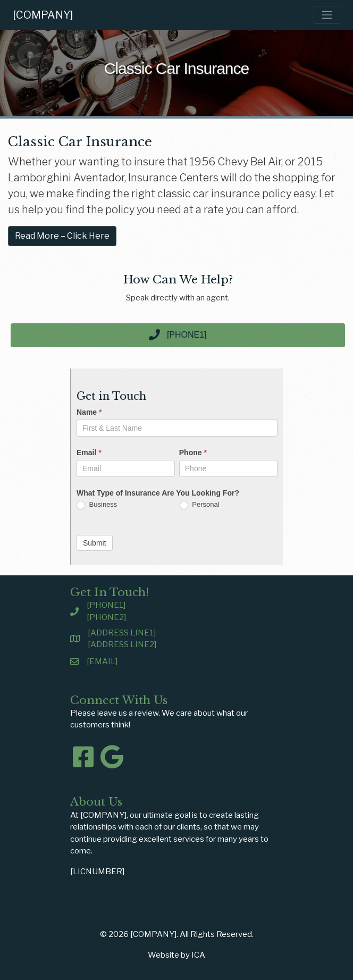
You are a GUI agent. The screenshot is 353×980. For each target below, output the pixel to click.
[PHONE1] (106, 605)
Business (97, 505)
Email (89, 453)
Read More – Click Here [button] (62, 236)
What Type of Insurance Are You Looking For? (158, 493)
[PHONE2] (106, 617)
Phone (193, 453)
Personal (200, 505)
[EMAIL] (102, 661)
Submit (95, 543)
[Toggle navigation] (327, 15)
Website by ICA (176, 955)
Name (89, 412)
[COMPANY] (43, 15)
